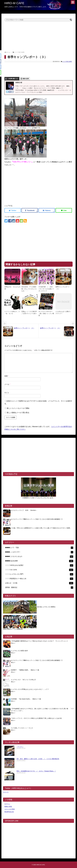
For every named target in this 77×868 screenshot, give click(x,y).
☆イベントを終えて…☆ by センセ (12, 312)
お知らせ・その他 (39, 583)
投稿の (8, 806)
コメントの (10, 809)
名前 (7, 376)
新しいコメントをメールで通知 (18, 408)
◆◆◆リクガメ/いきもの (39, 557)
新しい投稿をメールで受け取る (18, 413)
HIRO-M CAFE (14, 3)
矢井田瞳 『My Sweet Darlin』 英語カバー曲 (26, 699)
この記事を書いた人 (13, 79)
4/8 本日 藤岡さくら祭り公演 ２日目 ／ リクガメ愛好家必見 (38, 759)
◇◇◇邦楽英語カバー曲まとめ (39, 579)
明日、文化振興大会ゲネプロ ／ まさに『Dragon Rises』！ (36, 771)
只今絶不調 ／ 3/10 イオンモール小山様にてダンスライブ (46, 289)
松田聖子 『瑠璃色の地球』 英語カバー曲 (25, 670)
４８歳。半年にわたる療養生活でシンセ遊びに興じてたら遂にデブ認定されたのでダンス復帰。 (41, 528)
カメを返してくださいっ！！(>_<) (22, 728)
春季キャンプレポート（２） (63, 288)
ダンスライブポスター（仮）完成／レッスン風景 (46, 313)
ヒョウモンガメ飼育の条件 (19, 651)
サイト (7, 393)
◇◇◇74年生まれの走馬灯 (39, 565)
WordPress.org (9, 812)
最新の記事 (26, 79)
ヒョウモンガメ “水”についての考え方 (23, 680)
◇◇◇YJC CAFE (67, 62)
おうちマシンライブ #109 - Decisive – (24, 510)
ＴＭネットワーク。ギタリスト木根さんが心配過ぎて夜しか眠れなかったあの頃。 (37, 718)
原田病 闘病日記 (39, 588)
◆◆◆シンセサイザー (39, 552)
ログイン (7, 804)
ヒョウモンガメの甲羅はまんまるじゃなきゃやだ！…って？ (30, 689)
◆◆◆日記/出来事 (39, 561)
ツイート (6, 792)
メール (7, 384)
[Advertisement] (38, 36)
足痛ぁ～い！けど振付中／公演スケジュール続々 (29, 312)
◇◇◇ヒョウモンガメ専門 (39, 574)
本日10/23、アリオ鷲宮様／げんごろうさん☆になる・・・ (29, 289)
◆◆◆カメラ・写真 (39, 548)
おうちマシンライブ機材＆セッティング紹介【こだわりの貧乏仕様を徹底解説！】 (37, 519)
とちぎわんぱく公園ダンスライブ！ (63, 312)
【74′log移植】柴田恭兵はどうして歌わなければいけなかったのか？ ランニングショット (40, 641)
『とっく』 (20, 747)
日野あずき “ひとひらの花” (12, 288)
